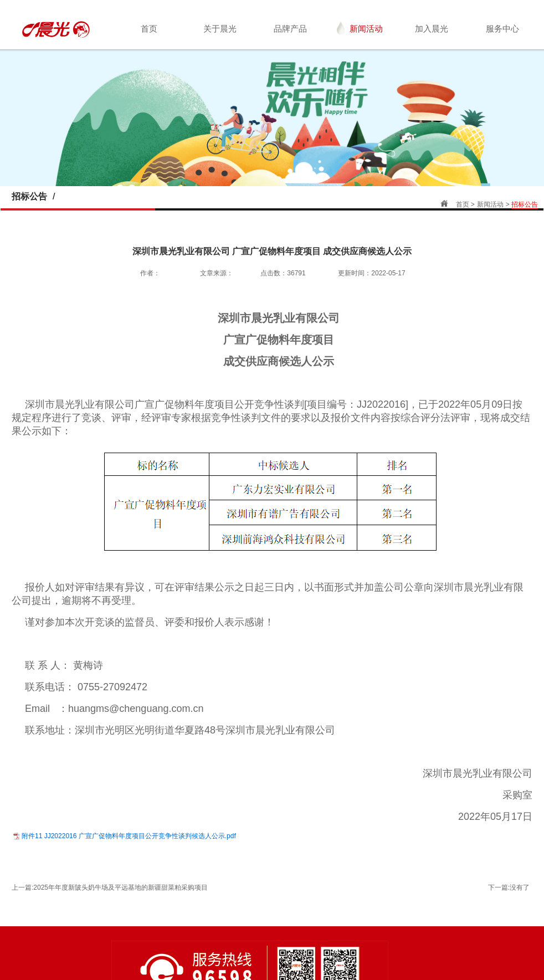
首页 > (465, 204)
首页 (149, 29)
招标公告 (525, 204)
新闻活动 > (494, 204)
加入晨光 (432, 29)
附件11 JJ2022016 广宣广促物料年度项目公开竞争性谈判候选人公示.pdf (129, 836)
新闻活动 (360, 28)
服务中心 (502, 29)
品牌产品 (290, 29)
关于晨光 (220, 29)
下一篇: (509, 887)
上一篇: (110, 887)
